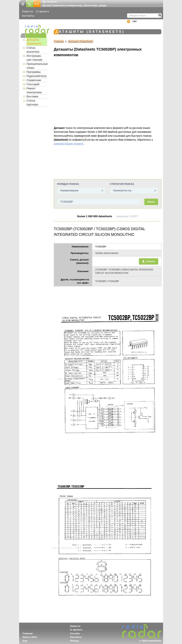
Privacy (74, 641)
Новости (28, 11)
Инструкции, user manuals (34, 58)
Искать (151, 202)
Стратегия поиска (122, 184)
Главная (59, 41)
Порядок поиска (68, 184)
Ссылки (75, 633)
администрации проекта (69, 144)
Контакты (28, 16)
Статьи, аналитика (33, 50)
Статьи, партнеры (33, 103)
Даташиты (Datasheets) (34, 42)
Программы (34, 72)
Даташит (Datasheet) (81, 41)
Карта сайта (30, 637)
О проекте (43, 11)
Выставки (32, 96)
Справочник (34, 80)
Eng (25, 641)
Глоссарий (33, 84)
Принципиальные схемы (37, 66)
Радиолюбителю (37, 76)
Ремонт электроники (34, 90)
